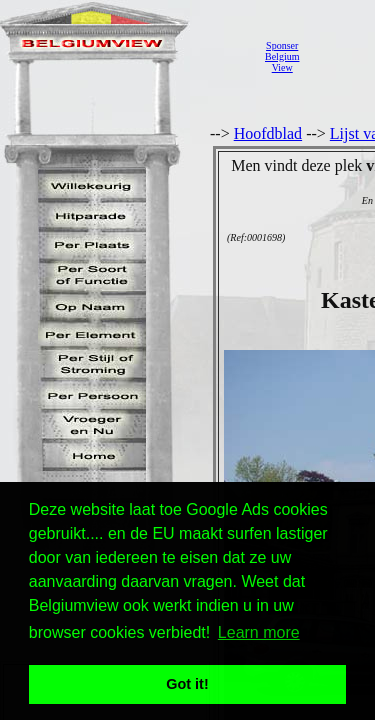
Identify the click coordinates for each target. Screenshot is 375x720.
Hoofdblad (268, 133)
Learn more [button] (259, 632)
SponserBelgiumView (282, 56)
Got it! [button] (187, 684)
